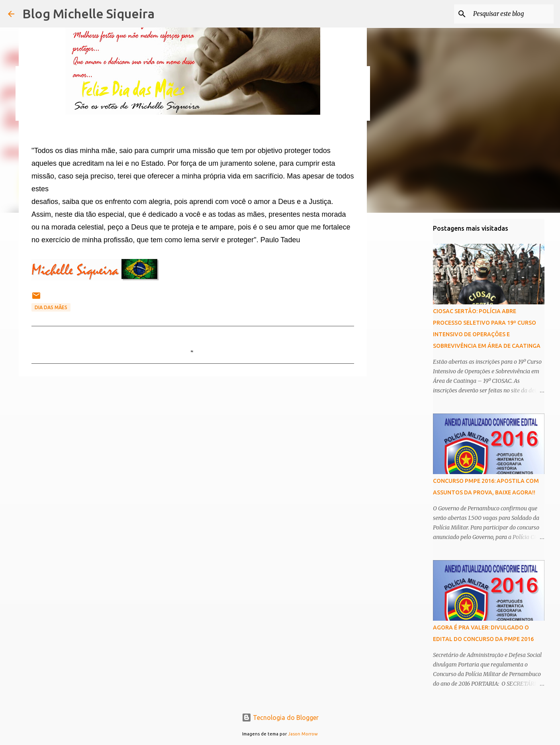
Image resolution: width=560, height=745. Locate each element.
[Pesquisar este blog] (512, 14)
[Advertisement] (193, 444)
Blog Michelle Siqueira (88, 14)
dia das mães (51, 307)
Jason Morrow (303, 734)
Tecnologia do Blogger (280, 718)
